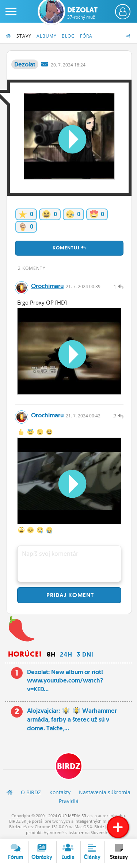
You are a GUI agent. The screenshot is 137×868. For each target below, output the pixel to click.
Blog (68, 36)
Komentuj (69, 248)
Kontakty (60, 792)
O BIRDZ (31, 792)
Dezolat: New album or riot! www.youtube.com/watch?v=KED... (65, 681)
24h (66, 654)
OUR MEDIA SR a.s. (76, 816)
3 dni (85, 654)
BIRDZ (69, 766)
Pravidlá (69, 801)
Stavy (24, 36)
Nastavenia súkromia (105, 792)
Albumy (47, 36)
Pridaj (69, 595)
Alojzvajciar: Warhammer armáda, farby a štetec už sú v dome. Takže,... (72, 719)
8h (51, 654)
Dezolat (82, 13)
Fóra (86, 36)
